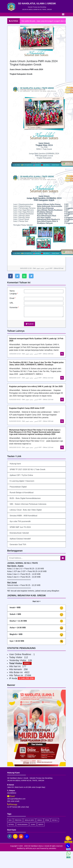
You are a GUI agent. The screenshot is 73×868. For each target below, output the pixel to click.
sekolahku (53, 848)
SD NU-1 (55, 820)
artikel (11, 825)
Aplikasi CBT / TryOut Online (21, 475)
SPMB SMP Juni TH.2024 (20, 527)
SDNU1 (40, 820)
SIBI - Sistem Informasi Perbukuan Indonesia (28, 504)
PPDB (47, 820)
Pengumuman (22, 825)
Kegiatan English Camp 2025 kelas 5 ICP (27, 408)
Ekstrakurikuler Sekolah (19, 533)
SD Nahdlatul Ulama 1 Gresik (38, 846)
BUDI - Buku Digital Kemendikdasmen (25, 498)
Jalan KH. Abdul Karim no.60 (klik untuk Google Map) (26, 787)
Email (13, 298)
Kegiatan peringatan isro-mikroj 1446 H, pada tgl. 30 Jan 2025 (36, 386)
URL (11, 303)
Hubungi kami (15, 464)
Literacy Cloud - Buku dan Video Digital (26, 510)
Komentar (14, 307)
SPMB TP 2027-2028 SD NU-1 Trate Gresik (27, 469)
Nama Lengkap (14, 292)
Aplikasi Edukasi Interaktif (20, 539)
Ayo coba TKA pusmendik (20, 521)
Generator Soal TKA (18, 544)
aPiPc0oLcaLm (31, 848)
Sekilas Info (29, 820)
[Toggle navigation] (63, 14)
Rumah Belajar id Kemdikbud (22, 493)
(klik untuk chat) (18, 807)
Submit (29, 324)
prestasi (18, 820)
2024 (10, 820)
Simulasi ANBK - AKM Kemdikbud (23, 516)
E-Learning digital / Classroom (22, 481)
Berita (41, 825)
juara (33, 825)
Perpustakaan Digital (18, 487)
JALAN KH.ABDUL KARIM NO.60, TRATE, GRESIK (37, 9)
